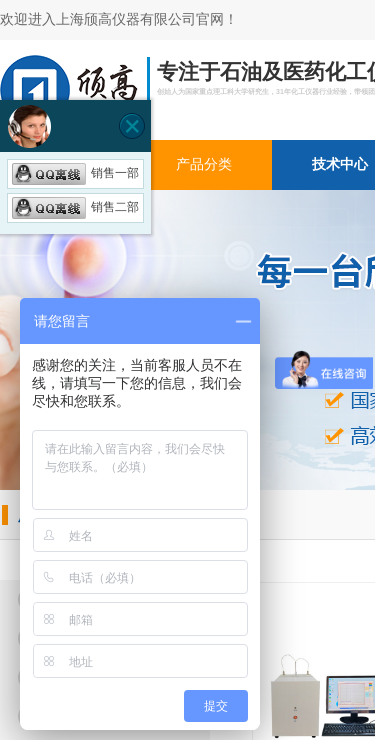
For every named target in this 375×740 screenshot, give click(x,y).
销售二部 (75, 207)
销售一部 (75, 173)
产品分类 (204, 164)
